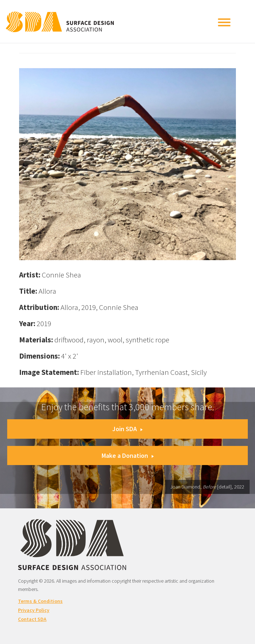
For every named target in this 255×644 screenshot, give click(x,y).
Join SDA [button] (127, 429)
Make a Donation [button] (128, 455)
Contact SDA (32, 619)
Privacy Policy (34, 610)
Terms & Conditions (40, 601)
